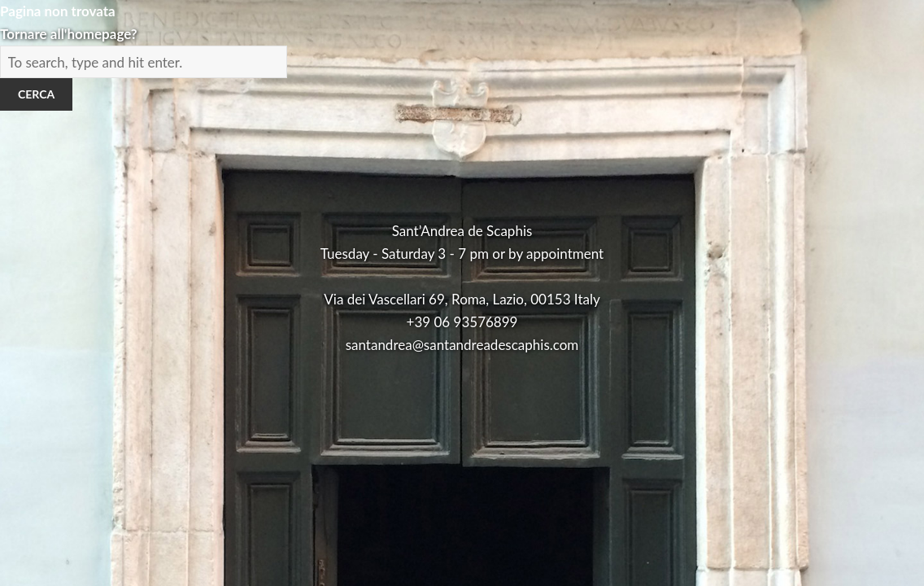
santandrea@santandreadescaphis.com (462, 345)
